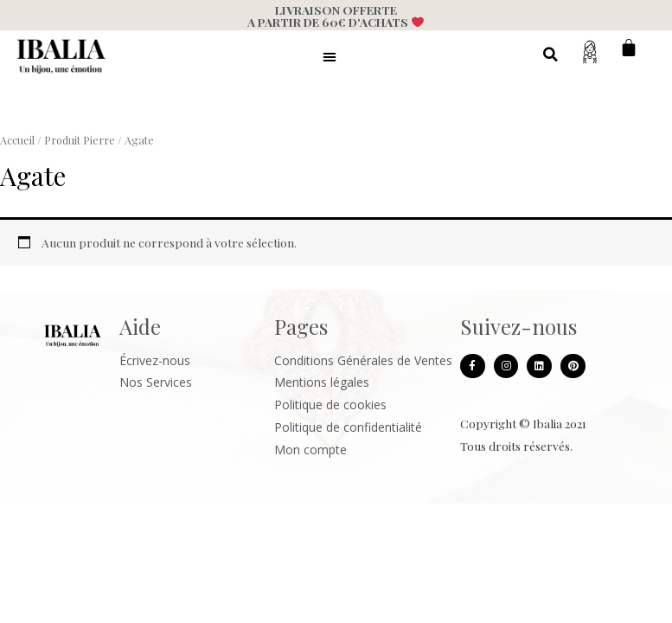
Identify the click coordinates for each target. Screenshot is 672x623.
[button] (330, 56)
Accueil (17, 140)
